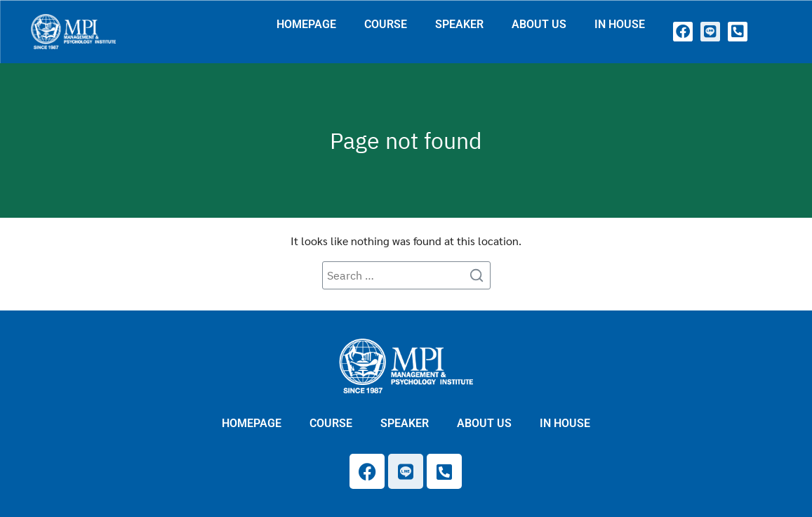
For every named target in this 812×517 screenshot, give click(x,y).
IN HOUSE (620, 24)
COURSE (386, 24)
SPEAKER (459, 24)
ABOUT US (539, 24)
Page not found (406, 140)
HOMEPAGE (306, 24)
